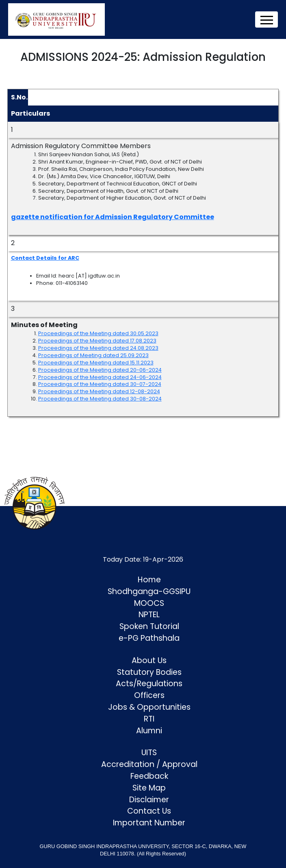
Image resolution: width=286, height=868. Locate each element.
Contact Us (149, 811)
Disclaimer (149, 800)
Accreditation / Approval (149, 764)
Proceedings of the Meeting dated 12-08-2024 (99, 391)
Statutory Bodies (149, 672)
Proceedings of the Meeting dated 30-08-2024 (100, 399)
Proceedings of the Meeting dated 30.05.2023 (98, 333)
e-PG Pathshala (149, 638)
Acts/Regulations (149, 684)
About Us (149, 660)
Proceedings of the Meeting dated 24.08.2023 (98, 348)
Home (149, 580)
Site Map (149, 788)
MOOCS (149, 603)
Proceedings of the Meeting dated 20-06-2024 (100, 370)
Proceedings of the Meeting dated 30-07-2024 (100, 384)
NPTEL (149, 615)
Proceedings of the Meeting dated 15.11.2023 (96, 363)
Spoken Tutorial (149, 626)
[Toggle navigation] (266, 19)
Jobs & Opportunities (149, 707)
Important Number (149, 823)
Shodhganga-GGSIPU (149, 591)
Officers (149, 695)
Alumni (149, 731)
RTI (149, 719)
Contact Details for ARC (45, 258)
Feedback (149, 776)
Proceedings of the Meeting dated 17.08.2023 (97, 341)
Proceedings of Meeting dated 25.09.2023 (93, 355)
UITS (149, 753)
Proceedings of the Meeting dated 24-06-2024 (100, 377)
